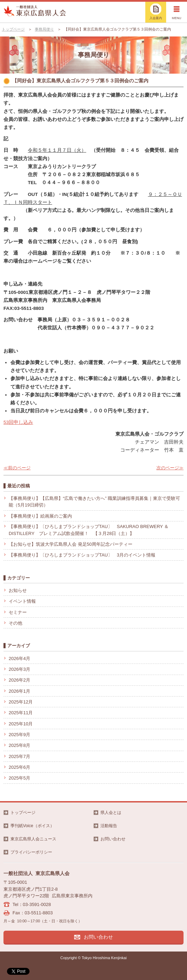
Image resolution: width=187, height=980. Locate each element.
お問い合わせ (113, 839)
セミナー (18, 612)
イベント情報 (22, 601)
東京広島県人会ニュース (33, 839)
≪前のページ (17, 468)
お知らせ (18, 590)
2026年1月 (19, 691)
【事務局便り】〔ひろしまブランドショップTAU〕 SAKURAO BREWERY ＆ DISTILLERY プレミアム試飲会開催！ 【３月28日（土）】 (91, 530)
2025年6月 (19, 767)
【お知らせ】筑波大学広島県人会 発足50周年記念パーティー (71, 544)
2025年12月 (21, 702)
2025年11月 (21, 713)
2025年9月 (19, 735)
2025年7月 (19, 756)
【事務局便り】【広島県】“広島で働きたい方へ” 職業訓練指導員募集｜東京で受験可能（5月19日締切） (94, 502)
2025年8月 (19, 745)
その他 (15, 623)
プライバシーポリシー (31, 852)
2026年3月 (19, 669)
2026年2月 (19, 680)
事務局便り (44, 29)
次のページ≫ (170, 468)
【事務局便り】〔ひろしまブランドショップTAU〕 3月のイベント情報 (82, 555)
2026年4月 (19, 658)
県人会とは (111, 813)
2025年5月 (19, 778)
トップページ (13, 29)
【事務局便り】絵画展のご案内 (40, 516)
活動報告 (109, 826)
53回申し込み (18, 422)
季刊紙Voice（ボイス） (32, 826)
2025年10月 (21, 724)
